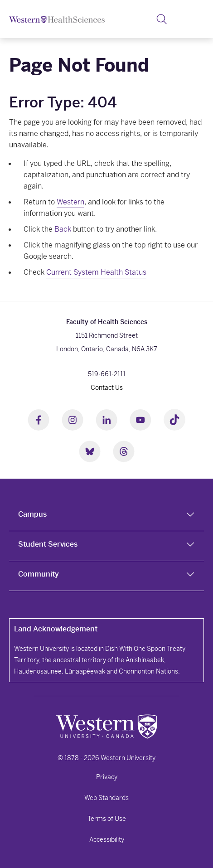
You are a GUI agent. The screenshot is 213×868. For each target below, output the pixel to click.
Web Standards (106, 798)
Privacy (107, 777)
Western (70, 202)
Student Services (48, 544)
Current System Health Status (96, 272)
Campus (32, 514)
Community (39, 574)
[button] (162, 19)
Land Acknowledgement (56, 629)
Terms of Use (107, 819)
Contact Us (107, 388)
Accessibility (107, 839)
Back (63, 229)
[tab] (106, 516)
